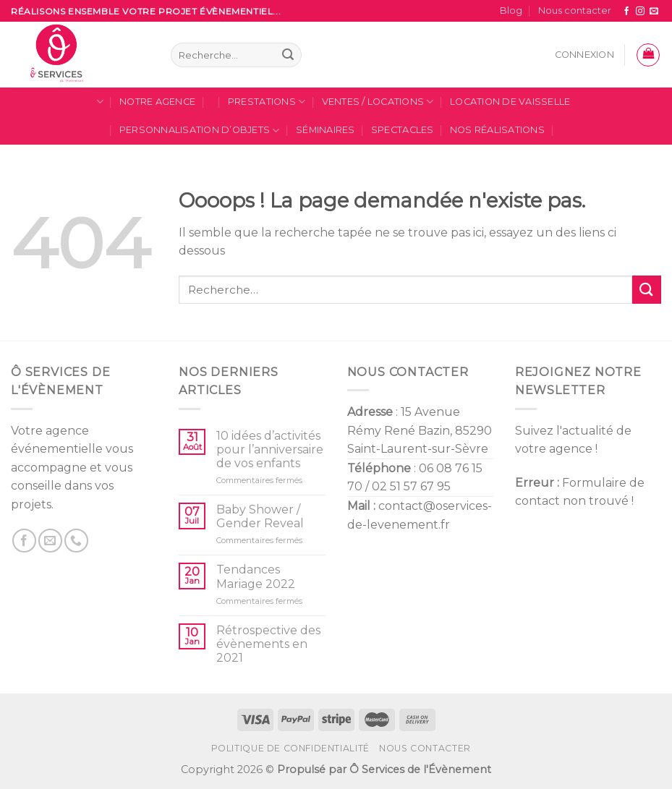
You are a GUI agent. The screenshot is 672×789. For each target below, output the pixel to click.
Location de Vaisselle (510, 102)
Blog (511, 10)
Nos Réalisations (497, 130)
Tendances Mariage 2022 (256, 576)
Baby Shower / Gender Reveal (260, 516)
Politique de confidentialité (290, 748)
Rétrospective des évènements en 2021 (268, 644)
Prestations (267, 102)
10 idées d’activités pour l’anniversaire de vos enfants (270, 449)
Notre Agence (157, 102)
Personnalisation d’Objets (200, 131)
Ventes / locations (378, 102)
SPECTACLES (403, 130)
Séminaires (326, 130)
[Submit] (647, 290)
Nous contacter (575, 10)
